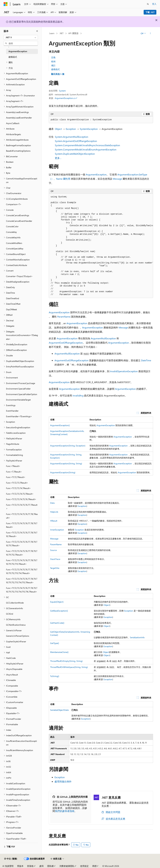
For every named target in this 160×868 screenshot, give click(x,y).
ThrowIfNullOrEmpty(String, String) (66, 661)
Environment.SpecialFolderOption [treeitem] (22, 394)
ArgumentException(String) (63, 472)
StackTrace (55, 559)
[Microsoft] (6, 4)
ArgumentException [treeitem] (18, 51)
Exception (71, 129)
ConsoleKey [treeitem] (11, 232)
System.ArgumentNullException (72, 137)
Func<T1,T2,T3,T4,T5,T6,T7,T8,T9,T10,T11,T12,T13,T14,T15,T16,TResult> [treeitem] (22, 590)
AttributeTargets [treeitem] (13, 134)
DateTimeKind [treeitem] (12, 298)
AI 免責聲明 (8, 866)
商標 (94, 866)
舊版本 (20, 866)
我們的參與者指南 (65, 811)
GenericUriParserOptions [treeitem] (18, 636)
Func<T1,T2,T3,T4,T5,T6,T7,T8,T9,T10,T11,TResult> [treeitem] (22, 544)
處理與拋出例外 (63, 781)
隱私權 (50, 866)
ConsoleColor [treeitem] (12, 226)
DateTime (146, 360)
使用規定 (84, 866)
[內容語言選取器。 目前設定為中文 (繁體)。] (11, 859)
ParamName (64, 317)
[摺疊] (37, 31)
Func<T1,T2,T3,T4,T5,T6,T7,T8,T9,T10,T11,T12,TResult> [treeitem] (22, 553)
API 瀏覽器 (73, 33)
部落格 (30, 866)
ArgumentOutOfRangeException (66, 343)
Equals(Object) (57, 602)
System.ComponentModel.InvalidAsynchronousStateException (87, 145)
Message (117, 179)
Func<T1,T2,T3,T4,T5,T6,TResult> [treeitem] (21, 499)
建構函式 (55, 69)
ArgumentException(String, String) (66, 463)
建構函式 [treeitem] (13, 57)
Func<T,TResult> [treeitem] (14, 472)
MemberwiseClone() (59, 652)
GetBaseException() (59, 611)
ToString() (55, 676)
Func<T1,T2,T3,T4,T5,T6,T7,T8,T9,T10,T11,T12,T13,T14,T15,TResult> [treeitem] (22, 581)
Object (58, 129)
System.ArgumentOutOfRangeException (76, 141)
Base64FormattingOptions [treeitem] (18, 151)
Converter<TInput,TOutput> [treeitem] (19, 276)
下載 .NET (150, 12)
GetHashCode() (57, 623)
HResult (54, 521)
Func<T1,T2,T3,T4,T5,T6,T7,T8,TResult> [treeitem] (22, 516)
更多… (58, 158)
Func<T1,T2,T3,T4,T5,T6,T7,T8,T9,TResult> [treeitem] (22, 525)
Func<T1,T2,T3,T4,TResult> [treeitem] (18, 488)
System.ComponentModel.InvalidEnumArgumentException (86, 149)
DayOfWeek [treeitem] (12, 309)
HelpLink (54, 512)
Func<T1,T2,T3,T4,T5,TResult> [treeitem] (20, 494)
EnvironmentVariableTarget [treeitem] (18, 400)
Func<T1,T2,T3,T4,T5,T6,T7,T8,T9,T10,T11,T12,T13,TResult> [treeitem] (22, 562)
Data (52, 503)
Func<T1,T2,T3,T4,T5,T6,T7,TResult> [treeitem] (22, 507)
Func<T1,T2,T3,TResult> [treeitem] (17, 483)
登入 (154, 4)
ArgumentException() (60, 425)
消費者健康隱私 (67, 866)
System (62, 91)
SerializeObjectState (59, 710)
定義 (53, 57)
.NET (61, 33)
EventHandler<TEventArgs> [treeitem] (19, 416)
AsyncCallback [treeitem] (13, 123)
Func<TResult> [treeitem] (13, 466)
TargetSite (55, 568)
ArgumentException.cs (65, 98)
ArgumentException (96, 174)
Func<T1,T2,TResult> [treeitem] (16, 477)
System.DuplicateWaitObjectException (75, 154)
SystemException (89, 129)
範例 (53, 61)
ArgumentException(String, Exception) (68, 446)
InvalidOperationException (124, 371)
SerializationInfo (137, 637)
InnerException (57, 530)
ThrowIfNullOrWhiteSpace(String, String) (69, 667)
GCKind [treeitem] (10, 614)
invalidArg (78, 395)
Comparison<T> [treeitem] (14, 204)
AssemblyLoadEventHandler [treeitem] (19, 118)
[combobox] (21, 37)
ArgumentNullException (103, 338)
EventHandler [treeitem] (12, 411)
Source (53, 550)
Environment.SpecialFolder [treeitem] (18, 389)
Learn (52, 33)
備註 (53, 65)
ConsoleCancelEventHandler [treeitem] (19, 221)
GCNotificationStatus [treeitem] (16, 625)
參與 (42, 866)
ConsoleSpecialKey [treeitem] (15, 249)
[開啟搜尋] (148, 4)
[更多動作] (150, 33)
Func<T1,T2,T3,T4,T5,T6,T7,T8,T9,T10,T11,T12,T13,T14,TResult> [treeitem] (22, 571)
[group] (101, 246)
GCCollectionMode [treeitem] (15, 603)
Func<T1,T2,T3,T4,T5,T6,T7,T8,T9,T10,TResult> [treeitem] (22, 534)
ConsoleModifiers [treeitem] (14, 243)
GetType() (55, 643)
